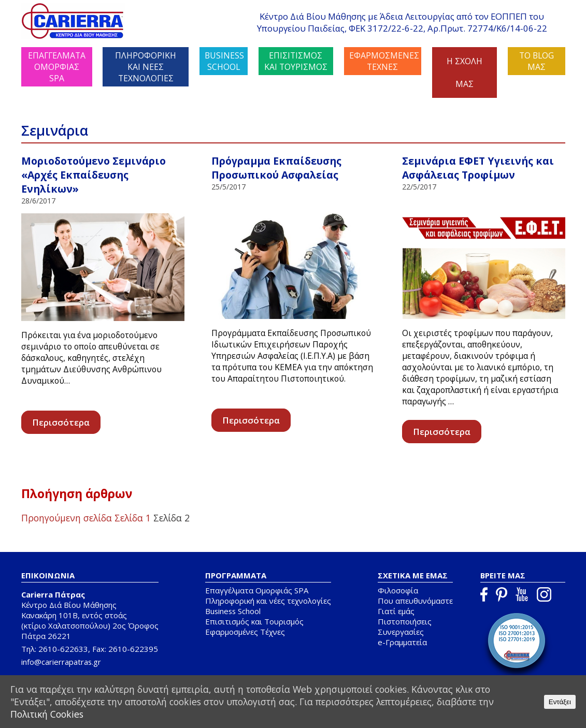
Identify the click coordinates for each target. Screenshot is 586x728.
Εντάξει (560, 702)
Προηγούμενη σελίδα (67, 518)
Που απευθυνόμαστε (415, 601)
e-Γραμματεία (402, 642)
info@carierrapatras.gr (61, 662)
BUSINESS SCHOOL (224, 61)
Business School (233, 611)
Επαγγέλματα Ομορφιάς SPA (257, 590)
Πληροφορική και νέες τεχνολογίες (268, 601)
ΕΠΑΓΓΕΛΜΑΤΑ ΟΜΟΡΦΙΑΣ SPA (57, 67)
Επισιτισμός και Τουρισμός (254, 621)
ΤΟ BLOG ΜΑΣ (537, 61)
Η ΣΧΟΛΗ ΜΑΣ (464, 72)
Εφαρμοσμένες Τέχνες (245, 632)
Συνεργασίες (401, 632)
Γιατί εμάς (396, 611)
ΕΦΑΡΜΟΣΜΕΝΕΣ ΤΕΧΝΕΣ (384, 61)
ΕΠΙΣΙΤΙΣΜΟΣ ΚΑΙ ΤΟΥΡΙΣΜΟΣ (296, 61)
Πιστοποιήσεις (405, 621)
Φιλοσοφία (398, 590)
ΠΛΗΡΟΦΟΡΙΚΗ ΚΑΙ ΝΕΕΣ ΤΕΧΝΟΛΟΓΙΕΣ (146, 67)
